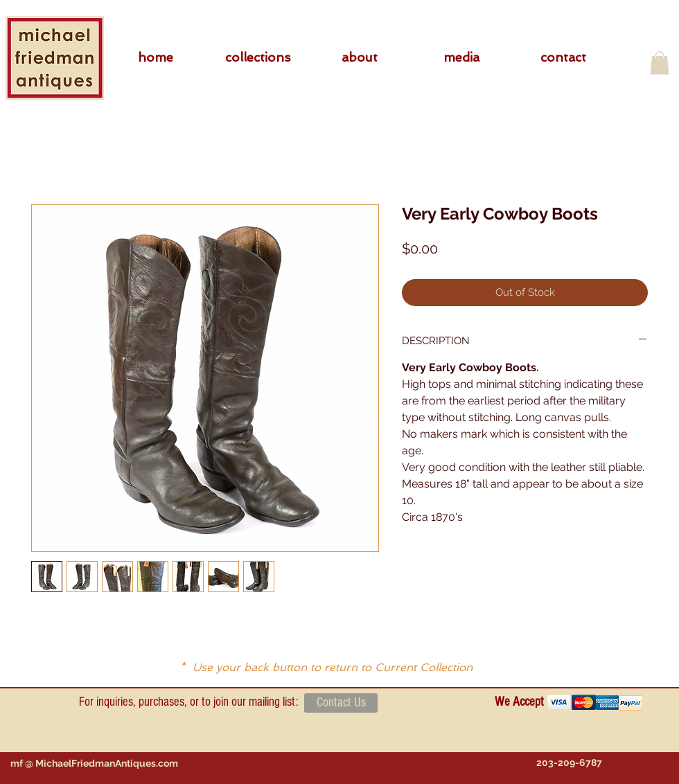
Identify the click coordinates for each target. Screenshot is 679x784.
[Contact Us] (341, 703)
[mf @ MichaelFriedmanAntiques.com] (94, 763)
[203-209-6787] (569, 763)
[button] (257, 57)
